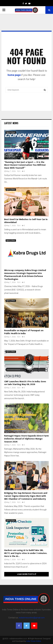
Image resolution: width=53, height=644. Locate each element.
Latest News (11, 123)
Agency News (11, 132)
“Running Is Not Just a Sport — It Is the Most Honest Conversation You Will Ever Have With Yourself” (25, 165)
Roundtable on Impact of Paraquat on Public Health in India (24, 332)
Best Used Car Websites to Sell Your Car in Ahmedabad (26, 221)
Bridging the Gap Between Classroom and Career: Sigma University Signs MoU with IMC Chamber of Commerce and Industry (26, 496)
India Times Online (34, 641)
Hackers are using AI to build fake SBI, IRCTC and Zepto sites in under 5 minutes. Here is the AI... (26, 553)
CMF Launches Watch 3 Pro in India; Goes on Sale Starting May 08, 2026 (25, 383)
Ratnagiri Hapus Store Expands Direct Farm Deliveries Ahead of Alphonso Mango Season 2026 (26, 439)
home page (14, 75)
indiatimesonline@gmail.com (32, 618)
